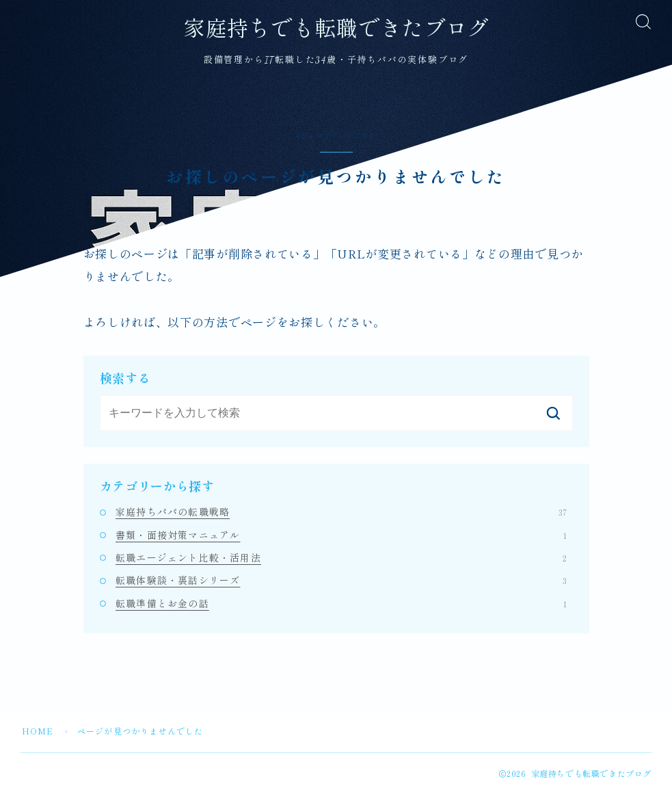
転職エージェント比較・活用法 (341, 558)
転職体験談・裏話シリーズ (341, 581)
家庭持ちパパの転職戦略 (341, 512)
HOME (38, 731)
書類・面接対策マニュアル (341, 535)
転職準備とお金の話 (341, 603)
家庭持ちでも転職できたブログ (336, 30)
